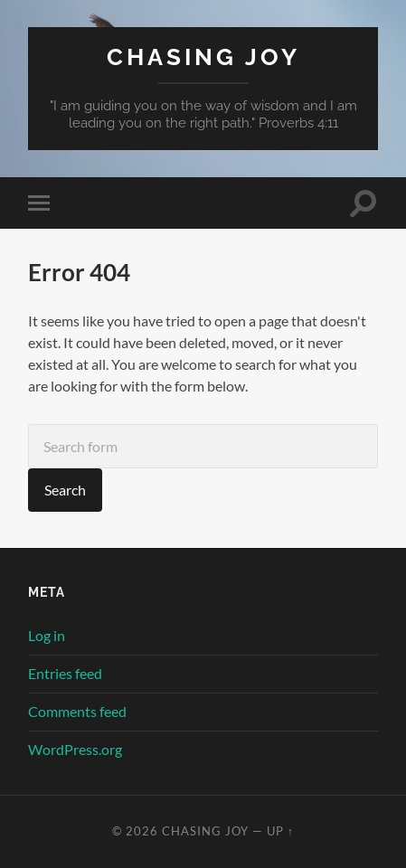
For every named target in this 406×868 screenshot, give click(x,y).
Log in (47, 635)
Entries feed (65, 673)
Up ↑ (280, 831)
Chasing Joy (203, 57)
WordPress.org (75, 749)
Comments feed (77, 711)
